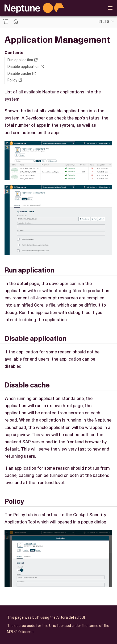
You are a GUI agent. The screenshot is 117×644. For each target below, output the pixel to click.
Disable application (23, 67)
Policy (12, 80)
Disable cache (19, 73)
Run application (20, 60)
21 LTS (104, 22)
